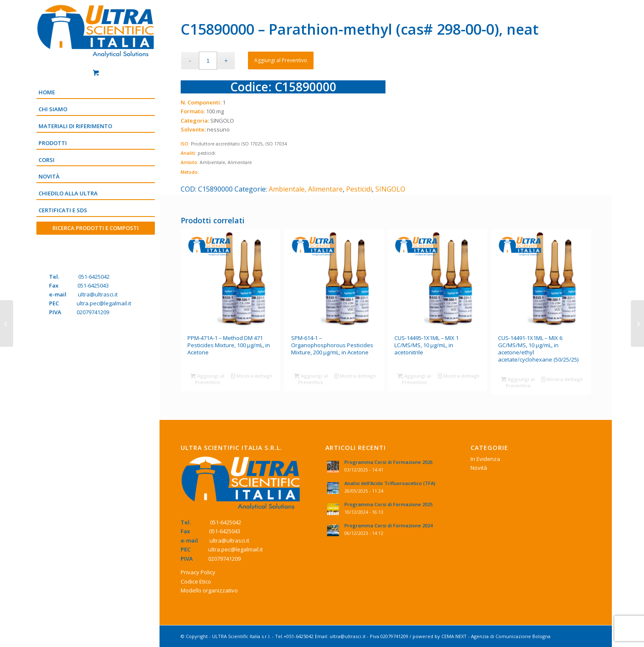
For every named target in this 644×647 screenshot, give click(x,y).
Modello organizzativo (209, 590)
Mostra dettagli (252, 376)
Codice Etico (196, 581)
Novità (479, 468)
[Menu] (96, 243)
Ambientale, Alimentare (306, 189)
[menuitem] (96, 93)
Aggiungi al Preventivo (281, 60)
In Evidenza (485, 459)
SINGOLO (390, 189)
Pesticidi (359, 189)
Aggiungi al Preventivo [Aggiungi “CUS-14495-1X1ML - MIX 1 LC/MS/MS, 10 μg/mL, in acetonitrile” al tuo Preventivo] (414, 378)
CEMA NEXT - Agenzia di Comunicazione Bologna (496, 636)
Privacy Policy (198, 572)
